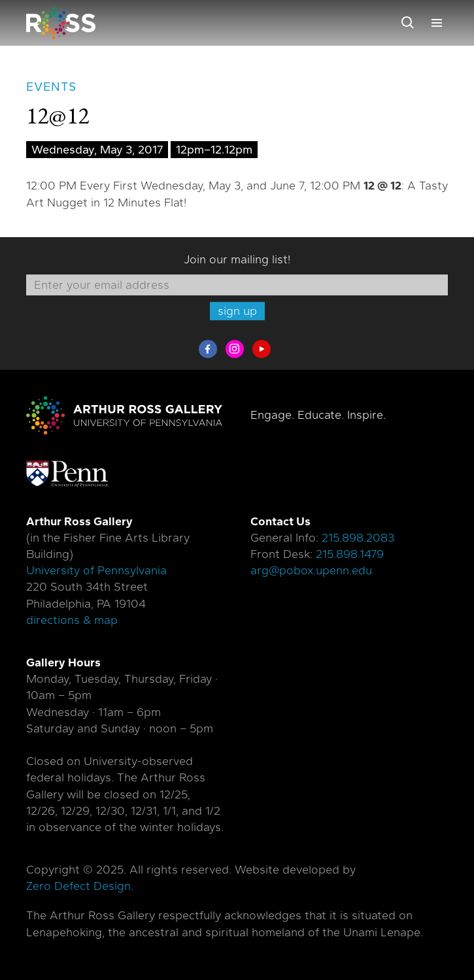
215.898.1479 (350, 554)
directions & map (72, 620)
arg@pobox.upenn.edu (311, 570)
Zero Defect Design (78, 886)
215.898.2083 (358, 538)
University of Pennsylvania (96, 570)
